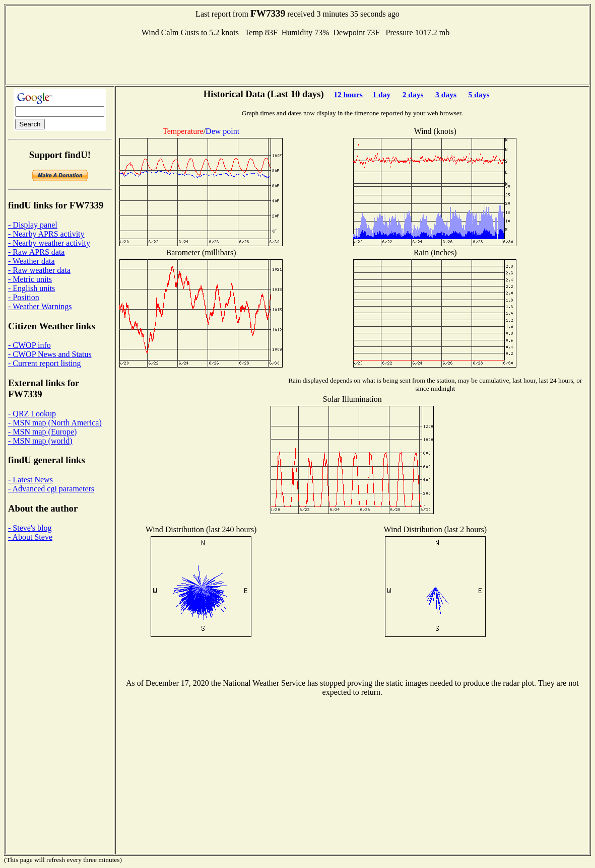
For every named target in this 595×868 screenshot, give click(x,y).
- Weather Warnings (40, 306)
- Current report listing (44, 363)
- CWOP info (29, 345)
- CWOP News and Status (50, 354)
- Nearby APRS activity (46, 234)
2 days (413, 94)
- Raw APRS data (36, 252)
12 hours (348, 94)
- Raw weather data (39, 270)
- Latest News (30, 480)
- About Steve (30, 537)
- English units (31, 288)
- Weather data (31, 261)
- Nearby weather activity (49, 243)
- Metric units (30, 279)
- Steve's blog (30, 528)
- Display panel (33, 225)
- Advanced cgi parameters (51, 489)
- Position (24, 297)
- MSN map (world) (40, 441)
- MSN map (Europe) (42, 432)
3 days (446, 94)
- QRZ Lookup (32, 414)
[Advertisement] (298, 60)
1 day (381, 94)
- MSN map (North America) (55, 423)
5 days (479, 94)
